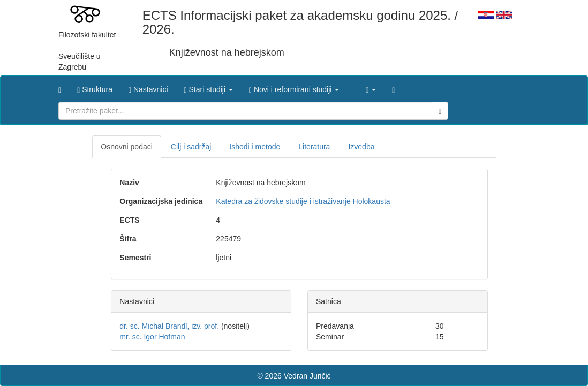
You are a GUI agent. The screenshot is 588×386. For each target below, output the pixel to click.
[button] (209, 87)
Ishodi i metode (255, 147)
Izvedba (361, 147)
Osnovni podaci (127, 147)
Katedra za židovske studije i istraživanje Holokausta (303, 201)
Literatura (314, 147)
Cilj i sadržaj (191, 147)
